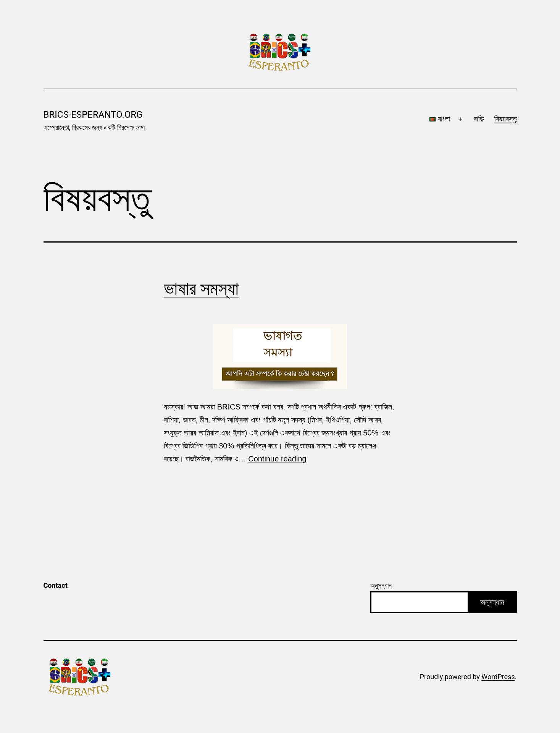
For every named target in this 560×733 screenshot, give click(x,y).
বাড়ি (479, 119)
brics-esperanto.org (93, 115)
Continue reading (277, 459)
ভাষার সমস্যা (201, 289)
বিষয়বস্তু (506, 119)
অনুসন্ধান (381, 585)
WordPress (498, 677)
